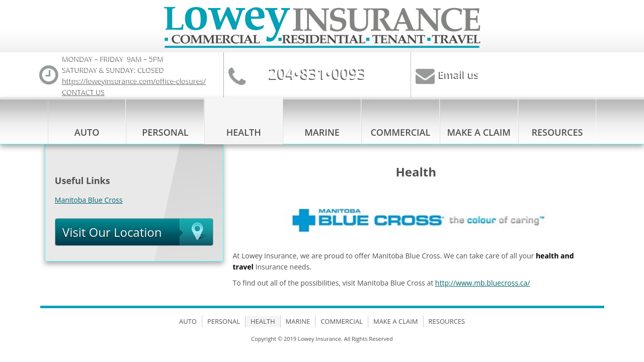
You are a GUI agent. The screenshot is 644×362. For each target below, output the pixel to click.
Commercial (400, 132)
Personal (165, 132)
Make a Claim (478, 132)
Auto (87, 132)
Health (244, 132)
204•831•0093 (318, 73)
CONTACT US (84, 91)
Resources (557, 132)
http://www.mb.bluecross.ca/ (483, 283)
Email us (459, 74)
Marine (322, 132)
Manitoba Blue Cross (89, 200)
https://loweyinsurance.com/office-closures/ (135, 80)
